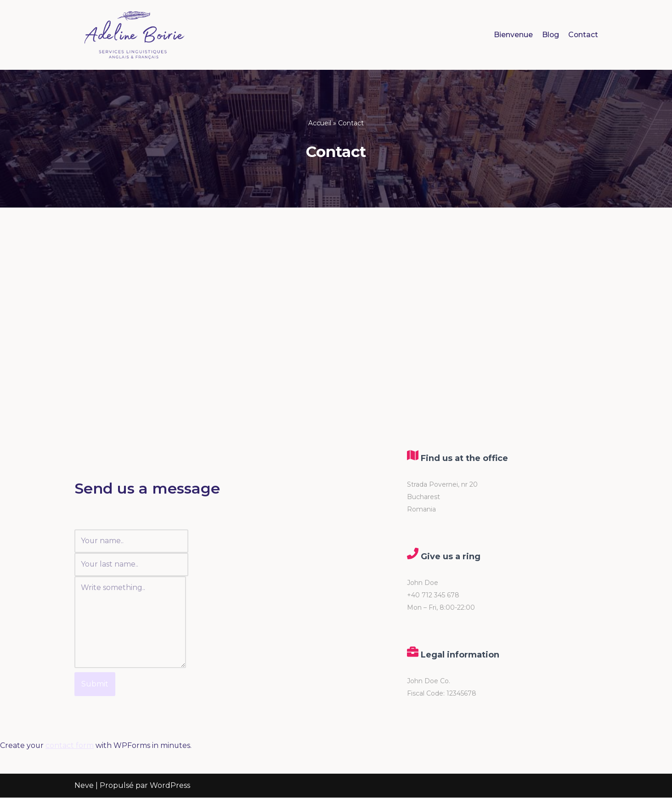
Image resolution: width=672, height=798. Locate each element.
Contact (583, 35)
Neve (84, 786)
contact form (70, 747)
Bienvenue (512, 35)
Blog (550, 35)
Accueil (320, 123)
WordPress (170, 786)
